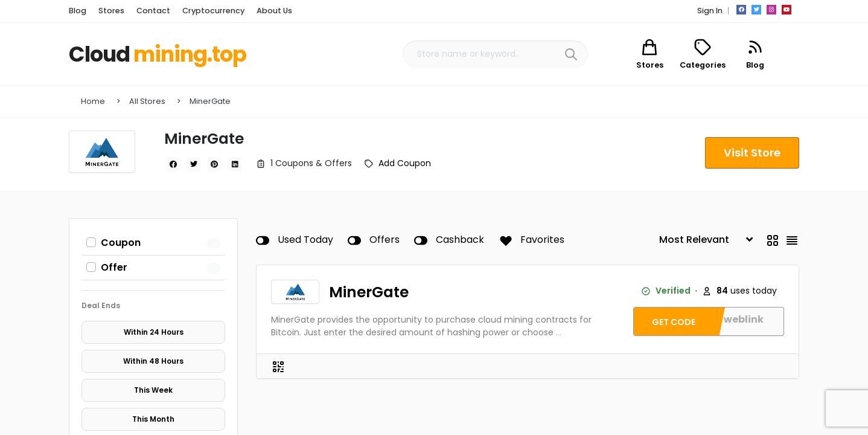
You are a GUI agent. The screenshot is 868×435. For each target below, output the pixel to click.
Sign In (710, 11)
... (559, 332)
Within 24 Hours (154, 332)
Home (93, 101)
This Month (153, 419)
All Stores (147, 101)
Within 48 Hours (153, 361)
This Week (153, 390)
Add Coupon (405, 163)
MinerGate (210, 101)
